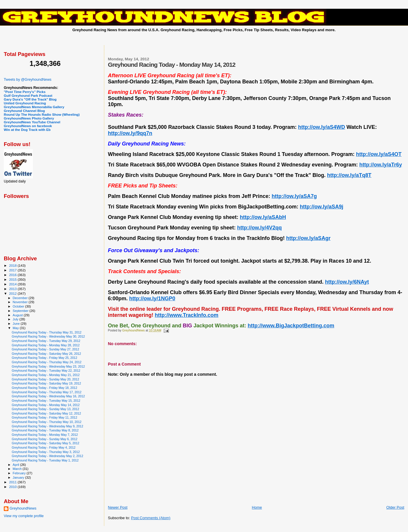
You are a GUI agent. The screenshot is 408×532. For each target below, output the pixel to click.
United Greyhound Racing (25, 103)
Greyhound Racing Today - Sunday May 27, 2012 (45, 349)
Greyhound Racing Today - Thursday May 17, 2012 (47, 392)
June (17, 324)
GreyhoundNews (23, 508)
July (16, 319)
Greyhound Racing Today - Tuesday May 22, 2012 (46, 371)
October (19, 306)
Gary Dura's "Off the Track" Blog (30, 99)
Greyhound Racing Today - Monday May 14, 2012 (46, 405)
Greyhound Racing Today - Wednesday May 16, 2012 (48, 396)
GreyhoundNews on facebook (28, 126)
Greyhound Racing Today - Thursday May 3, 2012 (46, 452)
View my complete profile (24, 516)
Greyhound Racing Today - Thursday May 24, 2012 (47, 362)
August (18, 315)
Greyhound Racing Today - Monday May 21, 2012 (46, 375)
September (21, 311)
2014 (13, 284)
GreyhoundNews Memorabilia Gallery (34, 107)
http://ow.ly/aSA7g (294, 196)
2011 (13, 482)
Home (257, 507)
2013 (13, 289)
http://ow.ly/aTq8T (349, 175)
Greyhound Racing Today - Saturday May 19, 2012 (46, 383)
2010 (13, 487)
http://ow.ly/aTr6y (381, 165)
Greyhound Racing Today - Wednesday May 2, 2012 (47, 456)
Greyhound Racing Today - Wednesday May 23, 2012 (48, 366)
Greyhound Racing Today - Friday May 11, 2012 (44, 417)
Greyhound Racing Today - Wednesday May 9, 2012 (47, 426)
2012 (13, 293)
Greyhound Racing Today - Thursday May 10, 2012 (47, 422)
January (19, 477)
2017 (13, 270)
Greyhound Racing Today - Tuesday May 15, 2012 (46, 401)
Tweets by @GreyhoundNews (28, 80)
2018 (13, 265)
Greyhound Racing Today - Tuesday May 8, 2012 (45, 430)
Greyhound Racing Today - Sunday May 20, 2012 (45, 379)
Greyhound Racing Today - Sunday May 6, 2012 (45, 439)
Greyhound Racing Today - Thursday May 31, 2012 (47, 332)
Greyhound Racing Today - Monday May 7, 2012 (45, 435)
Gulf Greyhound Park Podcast (28, 95)
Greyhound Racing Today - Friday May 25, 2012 (44, 358)
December (21, 298)
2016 (13, 275)
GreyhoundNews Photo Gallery (29, 118)
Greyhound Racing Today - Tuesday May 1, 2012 (45, 460)
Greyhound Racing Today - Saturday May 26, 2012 (46, 354)
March (18, 469)
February (20, 473)
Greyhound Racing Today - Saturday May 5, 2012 (45, 443)
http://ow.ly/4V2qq (259, 228)
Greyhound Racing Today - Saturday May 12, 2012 (46, 413)
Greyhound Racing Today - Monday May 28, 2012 (46, 345)
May (16, 328)
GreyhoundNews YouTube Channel (32, 122)
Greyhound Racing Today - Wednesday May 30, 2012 (48, 336)
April (16, 465)
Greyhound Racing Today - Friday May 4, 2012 (44, 447)
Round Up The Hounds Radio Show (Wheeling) (42, 114)
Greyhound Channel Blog (24, 111)
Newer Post (118, 507)
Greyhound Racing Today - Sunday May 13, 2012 (45, 409)
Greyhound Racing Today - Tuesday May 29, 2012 (46, 341)
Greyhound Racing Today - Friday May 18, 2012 (44, 388)
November (21, 302)
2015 (13, 279)
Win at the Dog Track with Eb (27, 130)
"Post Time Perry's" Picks (25, 92)
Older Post (395, 507)
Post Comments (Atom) (151, 518)
